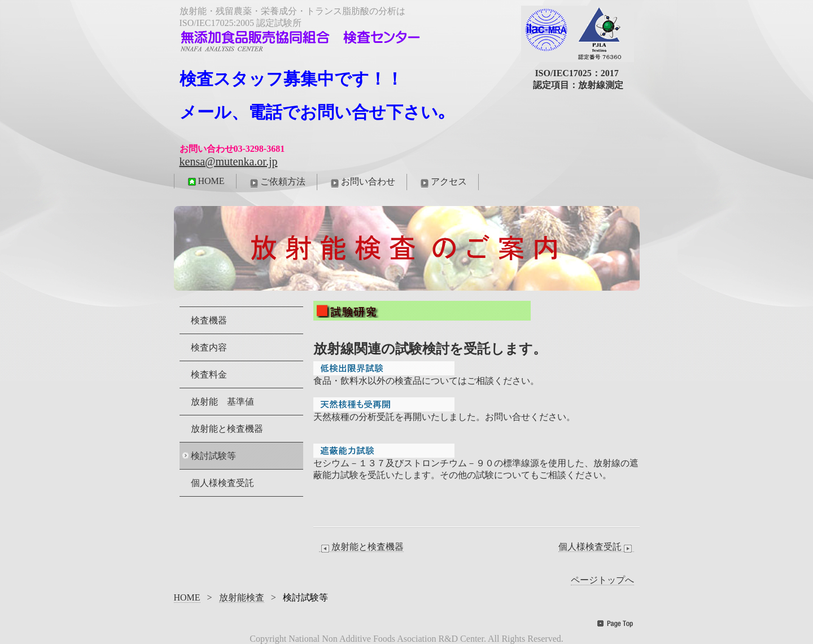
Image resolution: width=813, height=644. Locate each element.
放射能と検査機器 (361, 547)
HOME (205, 181)
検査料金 (209, 374)
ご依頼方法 (277, 182)
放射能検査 (242, 597)
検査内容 (209, 347)
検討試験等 (213, 456)
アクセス (443, 182)
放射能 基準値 (222, 402)
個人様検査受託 (596, 547)
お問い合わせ (362, 182)
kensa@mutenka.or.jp (229, 161)
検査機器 (209, 320)
